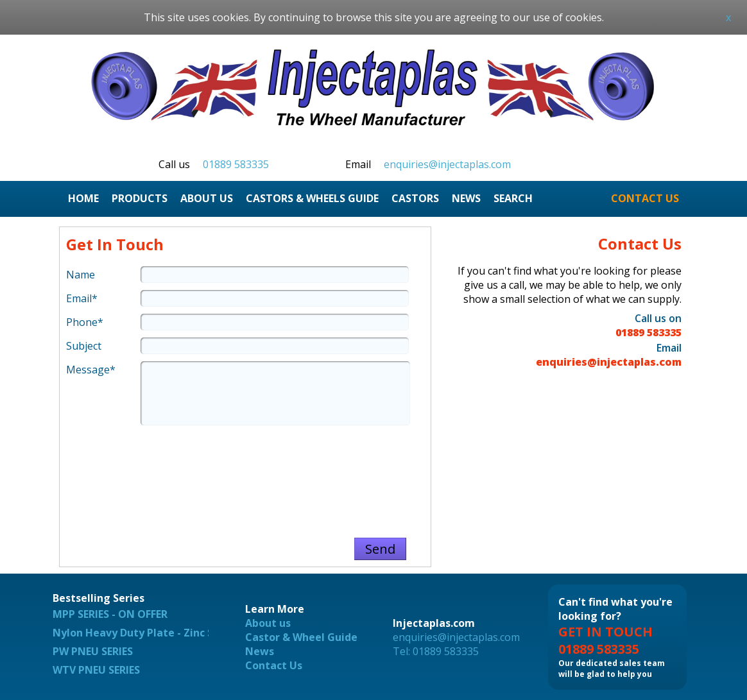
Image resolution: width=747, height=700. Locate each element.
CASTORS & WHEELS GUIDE (312, 198)
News (260, 651)
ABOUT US (207, 198)
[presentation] (245, 475)
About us (268, 623)
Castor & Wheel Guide (301, 637)
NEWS (466, 198)
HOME (83, 198)
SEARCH (513, 198)
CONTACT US (645, 198)
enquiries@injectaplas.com (447, 164)
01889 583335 (236, 164)
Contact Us (274, 665)
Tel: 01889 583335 (436, 651)
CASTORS (415, 198)
